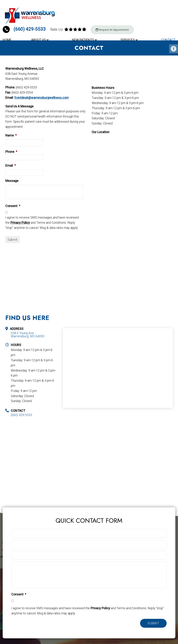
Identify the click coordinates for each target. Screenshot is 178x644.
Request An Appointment (112, 30)
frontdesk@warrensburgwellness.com (42, 98)
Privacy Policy (20, 223)
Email (11, 165)
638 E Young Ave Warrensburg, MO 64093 (28, 335)
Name (11, 135)
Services (128, 40)
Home (7, 40)
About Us (38, 40)
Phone (11, 152)
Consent (13, 206)
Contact (168, 40)
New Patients (83, 40)
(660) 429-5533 (25, 29)
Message (12, 181)
